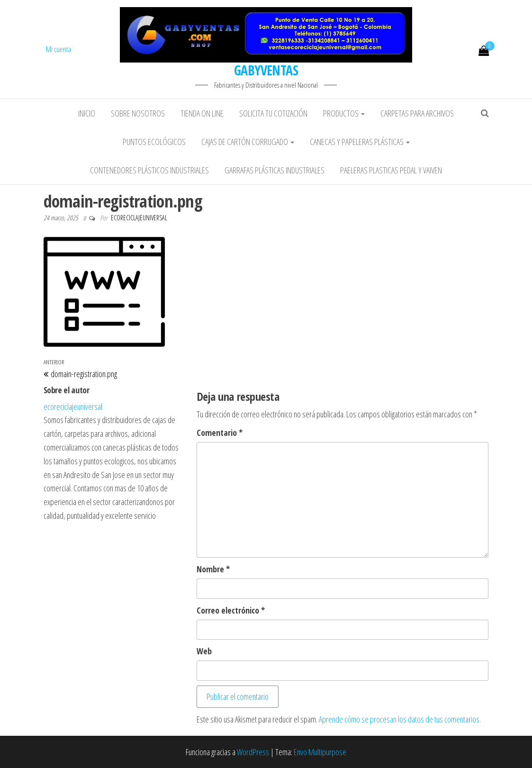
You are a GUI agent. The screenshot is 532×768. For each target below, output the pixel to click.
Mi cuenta (59, 49)
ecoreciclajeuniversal (139, 218)
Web (204, 651)
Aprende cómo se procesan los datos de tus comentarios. (400, 719)
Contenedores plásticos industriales (149, 170)
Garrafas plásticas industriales (275, 170)
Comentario (220, 433)
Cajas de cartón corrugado (248, 142)
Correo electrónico (231, 610)
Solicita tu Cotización (273, 113)
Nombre (213, 569)
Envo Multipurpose (320, 752)
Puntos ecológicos (154, 142)
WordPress (253, 752)
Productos (344, 113)
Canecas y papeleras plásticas (360, 142)
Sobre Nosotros (138, 113)
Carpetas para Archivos (417, 113)
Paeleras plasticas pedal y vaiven (391, 170)
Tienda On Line (202, 113)
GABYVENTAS (266, 70)
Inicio (87, 113)
